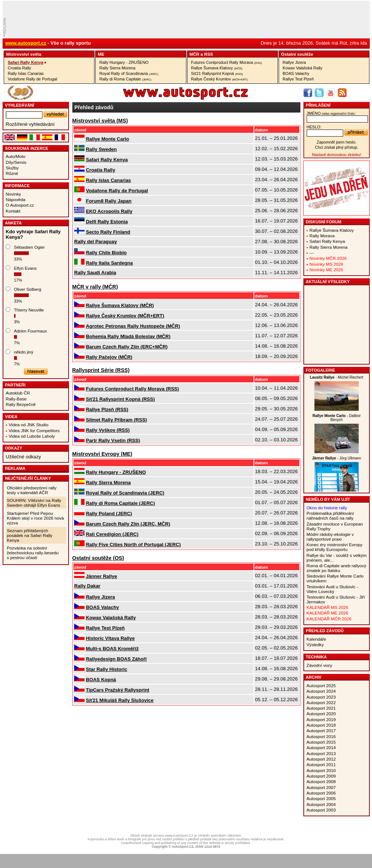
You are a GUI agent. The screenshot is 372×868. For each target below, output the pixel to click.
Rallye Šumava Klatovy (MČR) (120, 305)
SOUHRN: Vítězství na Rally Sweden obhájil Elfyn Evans (34, 503)
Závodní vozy (320, 665)
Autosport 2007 (321, 787)
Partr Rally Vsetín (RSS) (113, 440)
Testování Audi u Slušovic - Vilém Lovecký (333, 589)
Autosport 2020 (321, 714)
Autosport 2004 (321, 804)
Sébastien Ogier (30, 247)
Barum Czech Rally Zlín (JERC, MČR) (128, 524)
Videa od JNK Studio (29, 425)
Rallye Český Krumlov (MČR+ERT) (125, 316)
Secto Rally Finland (108, 232)
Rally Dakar (87, 586)
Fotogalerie (321, 370)
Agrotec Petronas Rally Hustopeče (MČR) (133, 326)
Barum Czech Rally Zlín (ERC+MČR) (127, 347)
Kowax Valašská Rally (303, 68)
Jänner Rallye (102, 576)
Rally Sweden (101, 149)
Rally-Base (16, 399)
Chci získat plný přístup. (336, 147)
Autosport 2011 (321, 764)
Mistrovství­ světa (24, 54)
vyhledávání (20, 105)
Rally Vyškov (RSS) (108, 430)
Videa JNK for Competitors (34, 430)
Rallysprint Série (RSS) (101, 370)
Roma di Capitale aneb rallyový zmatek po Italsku (337, 568)
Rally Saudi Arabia (95, 273)
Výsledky (315, 645)
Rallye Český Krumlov (220, 79)
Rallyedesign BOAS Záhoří (116, 659)
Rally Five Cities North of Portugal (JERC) (133, 545)
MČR (194, 54)
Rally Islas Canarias (26, 73)
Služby (12, 168)
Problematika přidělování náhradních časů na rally (330, 516)
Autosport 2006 (321, 793)
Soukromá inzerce (27, 148)
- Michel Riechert (337, 377)
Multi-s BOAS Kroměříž (112, 649)
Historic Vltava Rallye (110, 638)
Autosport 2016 (321, 736)
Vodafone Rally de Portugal (32, 79)
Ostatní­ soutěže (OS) (98, 558)
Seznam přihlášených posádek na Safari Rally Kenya (30, 535)
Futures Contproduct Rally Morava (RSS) (132, 389)
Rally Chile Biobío (106, 253)
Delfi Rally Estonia (107, 222)
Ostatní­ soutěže (297, 54)
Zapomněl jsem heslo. (337, 142)
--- (312, 253)
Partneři (15, 385)
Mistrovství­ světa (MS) (100, 121)
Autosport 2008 (321, 781)
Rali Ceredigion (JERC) (112, 534)
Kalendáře (316, 639)
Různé (12, 173)
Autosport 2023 (321, 697)
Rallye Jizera (294, 62)
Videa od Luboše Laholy (32, 436)
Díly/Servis (16, 162)
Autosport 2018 (321, 725)
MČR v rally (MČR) (95, 287)
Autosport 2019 (321, 719)
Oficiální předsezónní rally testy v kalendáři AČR (32, 490)
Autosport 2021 (321, 708)
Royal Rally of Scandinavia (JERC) (125, 493)
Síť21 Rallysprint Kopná (217, 73)
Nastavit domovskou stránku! (336, 155)
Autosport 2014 (321, 748)
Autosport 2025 (321, 686)
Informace (18, 186)
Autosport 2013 (321, 753)
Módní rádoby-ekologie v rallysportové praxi (330, 537)
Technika (316, 657)
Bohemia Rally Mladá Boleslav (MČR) (128, 336)
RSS (209, 54)
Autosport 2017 (321, 731)
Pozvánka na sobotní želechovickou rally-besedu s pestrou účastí (33, 553)
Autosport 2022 (321, 702)
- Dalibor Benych (337, 418)
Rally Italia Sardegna (109, 263)
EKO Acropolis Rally (109, 211)
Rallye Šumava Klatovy (217, 68)
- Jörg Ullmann (337, 458)
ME (101, 54)
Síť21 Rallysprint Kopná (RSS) (120, 399)
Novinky (14, 194)
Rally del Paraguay (96, 242)
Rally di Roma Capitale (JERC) (120, 503)
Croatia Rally (19, 68)
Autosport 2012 (321, 759)
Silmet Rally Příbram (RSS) (116, 420)
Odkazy (14, 448)
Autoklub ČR (18, 393)
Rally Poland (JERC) (109, 514)
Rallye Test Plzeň (298, 79)
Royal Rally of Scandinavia (129, 73)
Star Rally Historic (107, 669)
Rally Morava (322, 236)
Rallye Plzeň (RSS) (107, 409)
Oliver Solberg (28, 289)
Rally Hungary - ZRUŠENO (124, 62)
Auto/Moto (16, 156)
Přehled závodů (325, 631)
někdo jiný (24, 352)
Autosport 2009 (321, 776)
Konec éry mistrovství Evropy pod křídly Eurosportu (335, 547)
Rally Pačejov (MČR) (109, 357)
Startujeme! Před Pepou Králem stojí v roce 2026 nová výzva (36, 518)
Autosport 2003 (321, 810)
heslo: (314, 127)
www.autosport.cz (26, 43)
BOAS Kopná (101, 680)
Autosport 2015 (321, 742)
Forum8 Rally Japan (109, 201)
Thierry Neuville (29, 310)
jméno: (331, 113)
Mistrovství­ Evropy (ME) (102, 454)
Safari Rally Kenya (25, 62)
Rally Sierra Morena (117, 68)
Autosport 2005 (321, 798)
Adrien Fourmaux (31, 331)
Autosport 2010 (321, 770)
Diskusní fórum (324, 222)
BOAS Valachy (296, 73)
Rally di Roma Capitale (125, 79)
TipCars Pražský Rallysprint (118, 690)
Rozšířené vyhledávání (30, 124)
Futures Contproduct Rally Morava (227, 62)
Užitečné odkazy (23, 457)
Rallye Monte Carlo (108, 139)
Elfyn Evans (25, 268)
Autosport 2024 (321, 691)
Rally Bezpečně (21, 404)
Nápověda (16, 199)
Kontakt (13, 211)
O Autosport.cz (20, 205)
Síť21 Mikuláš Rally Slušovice (120, 700)
